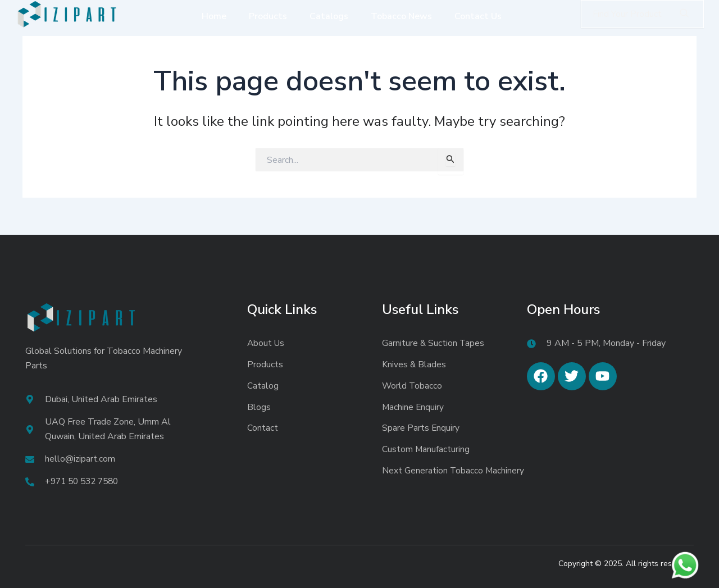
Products (268, 16)
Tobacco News (401, 16)
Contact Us (478, 16)
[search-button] (684, 14)
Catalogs (329, 16)
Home (214, 16)
